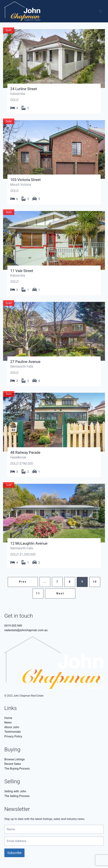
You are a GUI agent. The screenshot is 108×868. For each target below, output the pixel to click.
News (8, 722)
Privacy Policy (13, 736)
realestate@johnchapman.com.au (26, 630)
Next (60, 593)
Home (8, 718)
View (54, 70)
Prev (23, 582)
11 (38, 593)
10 (95, 582)
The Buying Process (17, 769)
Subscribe (14, 853)
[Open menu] (100, 11)
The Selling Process (17, 796)
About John (12, 727)
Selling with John (15, 791)
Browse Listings (15, 759)
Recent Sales (13, 764)
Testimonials (13, 732)
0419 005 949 (13, 626)
